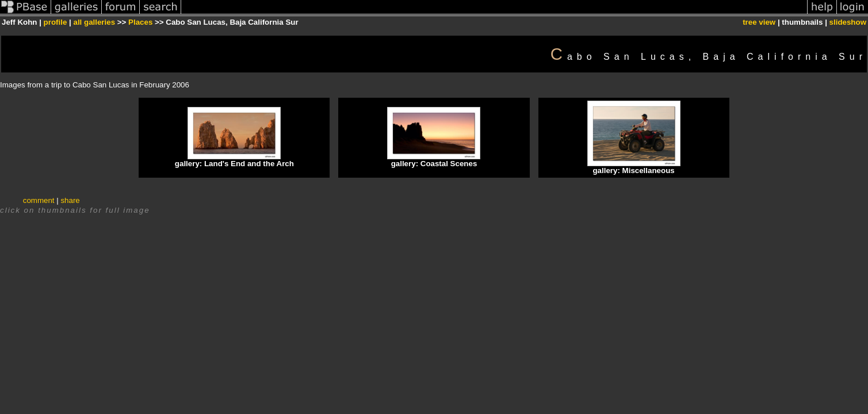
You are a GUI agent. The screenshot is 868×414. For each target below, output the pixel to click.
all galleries (94, 22)
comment (39, 200)
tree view (759, 22)
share (70, 200)
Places (140, 22)
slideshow (848, 22)
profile (56, 22)
